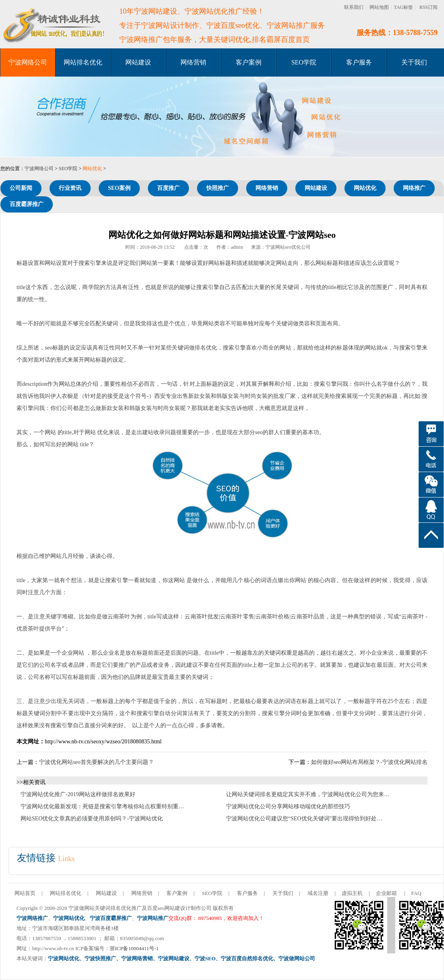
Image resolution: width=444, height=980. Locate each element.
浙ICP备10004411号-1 (134, 948)
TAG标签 (404, 7)
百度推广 (168, 188)
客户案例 (249, 62)
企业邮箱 (386, 893)
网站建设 (138, 62)
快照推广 (218, 188)
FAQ (416, 893)
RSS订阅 (428, 7)
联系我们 (354, 7)
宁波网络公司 (28, 62)
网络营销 (193, 62)
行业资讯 (70, 188)
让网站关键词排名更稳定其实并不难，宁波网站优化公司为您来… (308, 794)
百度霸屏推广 (27, 204)
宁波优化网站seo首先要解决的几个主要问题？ (96, 762)
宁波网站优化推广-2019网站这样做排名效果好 (78, 794)
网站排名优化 (83, 62)
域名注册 (318, 893)
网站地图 (379, 7)
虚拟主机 (352, 893)
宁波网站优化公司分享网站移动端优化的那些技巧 (288, 806)
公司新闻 (21, 188)
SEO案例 (119, 188)
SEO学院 (304, 62)
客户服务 (359, 62)
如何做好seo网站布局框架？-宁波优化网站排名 (369, 762)
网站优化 (92, 169)
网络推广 (414, 188)
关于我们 (414, 62)
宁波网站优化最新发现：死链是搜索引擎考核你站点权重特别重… (102, 806)
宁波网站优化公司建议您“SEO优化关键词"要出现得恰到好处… (304, 819)
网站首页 (25, 893)
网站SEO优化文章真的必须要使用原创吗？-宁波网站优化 (92, 819)
